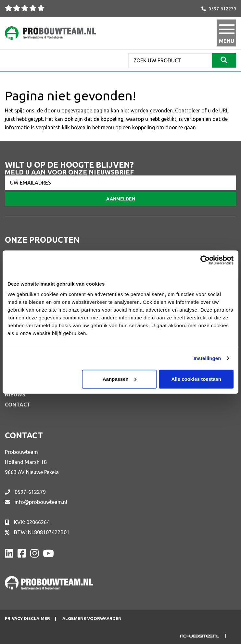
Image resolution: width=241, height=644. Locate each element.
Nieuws (15, 394)
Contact (18, 405)
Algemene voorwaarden (92, 618)
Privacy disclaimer (27, 618)
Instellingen (207, 358)
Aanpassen (120, 379)
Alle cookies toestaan (196, 379)
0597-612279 (222, 9)
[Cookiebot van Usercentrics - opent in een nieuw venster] (205, 260)
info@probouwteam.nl (41, 502)
